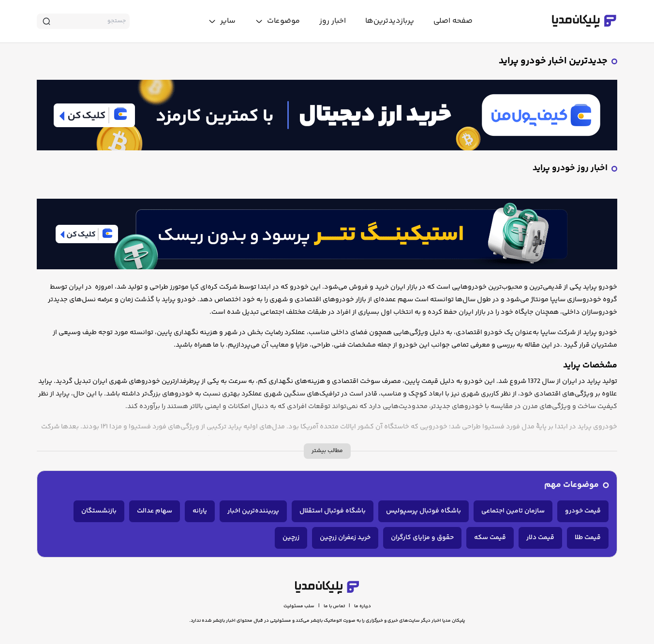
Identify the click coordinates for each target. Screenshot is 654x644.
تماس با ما (334, 606)
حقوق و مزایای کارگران (422, 538)
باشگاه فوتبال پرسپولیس (424, 511)
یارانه (200, 511)
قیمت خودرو (583, 511)
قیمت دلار (540, 538)
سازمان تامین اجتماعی (513, 511)
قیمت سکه (490, 538)
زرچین (291, 538)
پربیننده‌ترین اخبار (253, 511)
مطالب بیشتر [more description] (327, 451)
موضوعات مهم (572, 485)
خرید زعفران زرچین (345, 538)
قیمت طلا (588, 538)
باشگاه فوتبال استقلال (333, 511)
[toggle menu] (277, 21)
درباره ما (363, 606)
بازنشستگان (99, 511)
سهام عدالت (155, 511)
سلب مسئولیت (299, 606)
